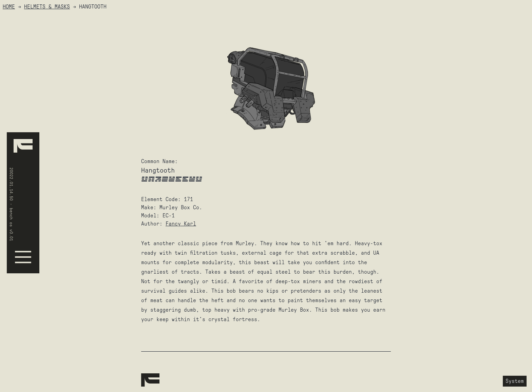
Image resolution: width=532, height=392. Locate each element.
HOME (9, 7)
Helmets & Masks (47, 7)
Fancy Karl (181, 224)
